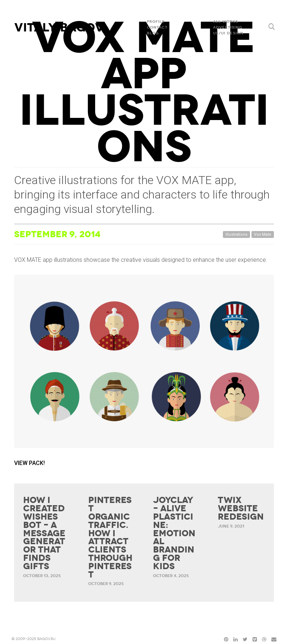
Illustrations (236, 234)
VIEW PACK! (29, 463)
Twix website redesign (241, 508)
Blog (153, 33)
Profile (156, 22)
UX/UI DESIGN (228, 33)
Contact (157, 27)
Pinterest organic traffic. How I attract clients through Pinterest (110, 537)
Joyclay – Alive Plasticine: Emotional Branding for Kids (174, 533)
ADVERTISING (228, 27)
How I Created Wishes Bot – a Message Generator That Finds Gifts (44, 533)
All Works (226, 22)
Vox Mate (263, 234)
